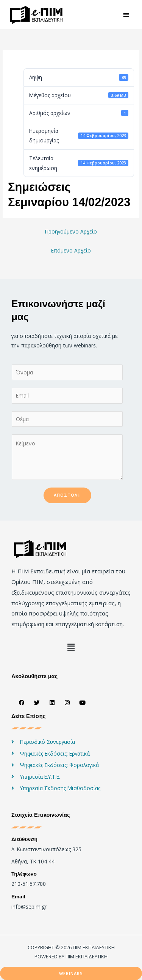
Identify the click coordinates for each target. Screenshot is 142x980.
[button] (71, 647)
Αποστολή (67, 495)
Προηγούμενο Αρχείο (71, 231)
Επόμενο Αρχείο (71, 250)
